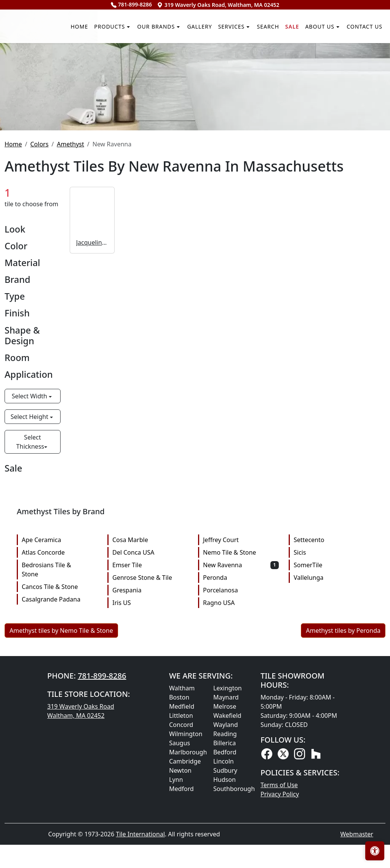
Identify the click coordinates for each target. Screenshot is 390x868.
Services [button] (202, 111)
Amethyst (70, 266)
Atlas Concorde (60, 674)
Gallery (163, 111)
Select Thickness (30, 564)
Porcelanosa (241, 712)
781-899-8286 (131, 4)
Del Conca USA (150, 674)
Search (245, 111)
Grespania (150, 712)
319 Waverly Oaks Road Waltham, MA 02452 (81, 833)
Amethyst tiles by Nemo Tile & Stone (61, 752)
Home (17, 111)
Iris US (150, 725)
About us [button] (308, 111)
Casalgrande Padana (60, 721)
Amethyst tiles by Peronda (343, 752)
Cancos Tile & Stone (60, 709)
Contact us (362, 111)
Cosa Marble (150, 662)
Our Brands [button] (111, 111)
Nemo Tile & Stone (241, 674)
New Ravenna (241, 687)
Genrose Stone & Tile (150, 700)
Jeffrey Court (241, 662)
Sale (274, 111)
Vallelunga (332, 700)
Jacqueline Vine (92, 364)
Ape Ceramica (60, 662)
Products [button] (54, 111)
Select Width (30, 518)
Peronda (241, 700)
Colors (39, 266)
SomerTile (332, 687)
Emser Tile (150, 687)
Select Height (30, 539)
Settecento (332, 662)
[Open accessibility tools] (375, 851)
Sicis (332, 674)
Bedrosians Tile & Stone (60, 692)
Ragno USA (241, 725)
